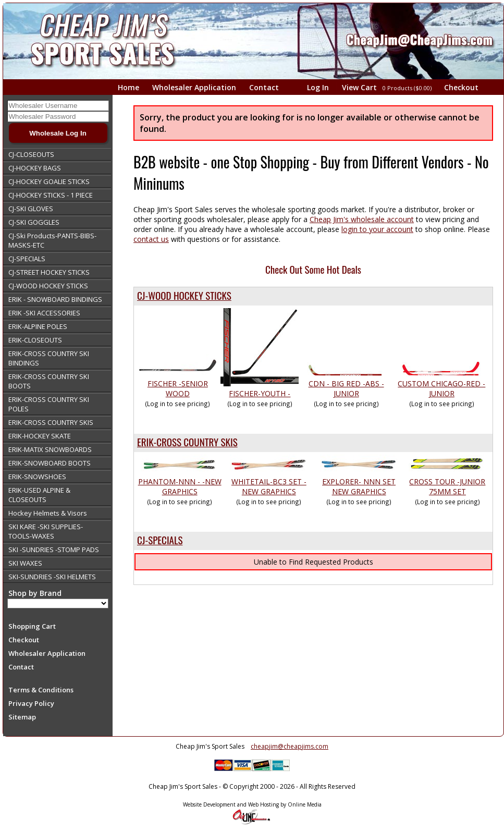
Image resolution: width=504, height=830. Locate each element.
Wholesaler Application (194, 87)
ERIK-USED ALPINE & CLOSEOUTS (39, 495)
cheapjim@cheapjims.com (290, 746)
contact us (151, 239)
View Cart (388, 87)
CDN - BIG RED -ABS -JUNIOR (346, 388)
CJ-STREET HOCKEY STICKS (49, 272)
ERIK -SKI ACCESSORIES (44, 313)
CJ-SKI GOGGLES (34, 222)
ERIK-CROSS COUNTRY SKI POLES (49, 404)
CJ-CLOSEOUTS (31, 154)
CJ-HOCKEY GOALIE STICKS (49, 181)
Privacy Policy (31, 703)
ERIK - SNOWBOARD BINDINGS (55, 299)
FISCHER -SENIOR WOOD (178, 388)
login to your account (377, 229)
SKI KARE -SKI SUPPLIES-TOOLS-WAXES (46, 531)
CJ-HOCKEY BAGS (35, 168)
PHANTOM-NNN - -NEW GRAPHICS (180, 486)
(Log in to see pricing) (177, 404)
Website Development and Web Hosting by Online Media (252, 804)
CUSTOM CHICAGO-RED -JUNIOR (441, 388)
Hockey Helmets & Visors (48, 513)
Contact (264, 87)
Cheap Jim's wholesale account (362, 219)
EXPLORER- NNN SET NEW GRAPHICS (359, 486)
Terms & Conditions (41, 690)
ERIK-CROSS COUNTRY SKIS (51, 422)
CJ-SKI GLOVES (31, 209)
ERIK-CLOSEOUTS (35, 340)
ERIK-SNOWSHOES (37, 477)
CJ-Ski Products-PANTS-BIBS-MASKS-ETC (52, 240)
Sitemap (22, 717)
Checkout (461, 87)
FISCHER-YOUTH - (260, 393)
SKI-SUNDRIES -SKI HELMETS (52, 577)
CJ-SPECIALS (27, 259)
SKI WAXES (25, 563)
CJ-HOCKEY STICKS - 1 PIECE (51, 195)
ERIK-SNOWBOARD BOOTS (50, 463)
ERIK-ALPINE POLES (38, 326)
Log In (318, 87)
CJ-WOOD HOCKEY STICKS (48, 286)
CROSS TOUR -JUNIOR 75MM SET (447, 486)
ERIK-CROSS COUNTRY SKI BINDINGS (49, 358)
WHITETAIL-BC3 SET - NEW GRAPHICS (269, 486)
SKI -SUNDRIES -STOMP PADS (54, 550)
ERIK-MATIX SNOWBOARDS (50, 449)
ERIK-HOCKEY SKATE (40, 436)
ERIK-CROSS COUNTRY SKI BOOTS (49, 381)
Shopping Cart (32, 626)
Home (128, 87)
